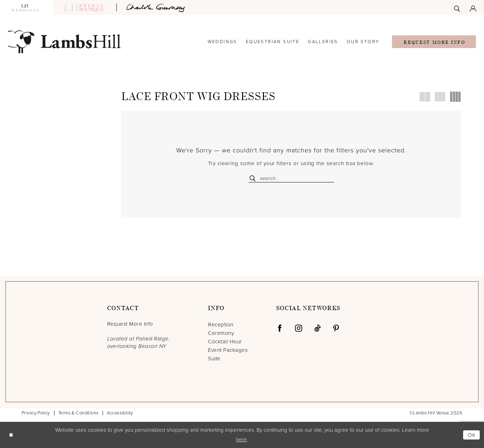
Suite (214, 359)
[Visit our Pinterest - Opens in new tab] (336, 328)
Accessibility (120, 413)
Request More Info (434, 42)
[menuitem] (457, 7)
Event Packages (228, 350)
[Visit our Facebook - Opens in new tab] (280, 328)
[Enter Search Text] (291, 179)
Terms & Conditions (79, 413)
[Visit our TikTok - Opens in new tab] (317, 328)
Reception (221, 325)
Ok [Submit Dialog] (472, 435)
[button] (473, 7)
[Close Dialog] (11, 435)
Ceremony (221, 333)
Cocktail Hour (225, 342)
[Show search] (457, 7)
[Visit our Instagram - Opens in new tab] (299, 328)
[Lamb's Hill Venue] (64, 42)
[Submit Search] (254, 179)
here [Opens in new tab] (241, 440)
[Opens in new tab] (157, 7)
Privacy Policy (36, 413)
